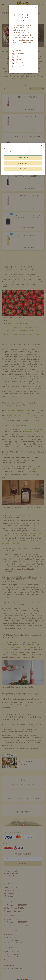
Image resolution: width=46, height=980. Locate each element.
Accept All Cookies (23, 163)
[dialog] (23, 490)
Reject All (23, 169)
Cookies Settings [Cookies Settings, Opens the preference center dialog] (23, 158)
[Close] (42, 145)
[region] (23, 159)
